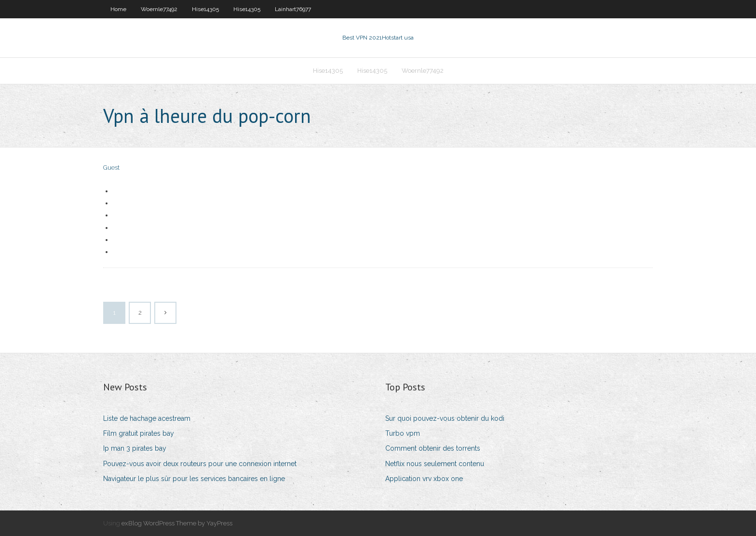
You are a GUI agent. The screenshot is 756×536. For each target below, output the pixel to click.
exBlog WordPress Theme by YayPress (177, 523)
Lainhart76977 (293, 9)
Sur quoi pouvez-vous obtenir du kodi (445, 418)
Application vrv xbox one (424, 479)
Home (118, 9)
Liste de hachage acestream (147, 418)
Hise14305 (205, 9)
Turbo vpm (403, 433)
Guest (111, 167)
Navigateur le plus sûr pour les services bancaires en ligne (194, 479)
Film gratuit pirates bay (139, 433)
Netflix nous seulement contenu (435, 464)
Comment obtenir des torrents (433, 448)
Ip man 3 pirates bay (135, 448)
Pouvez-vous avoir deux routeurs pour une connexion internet (200, 464)
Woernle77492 (159, 9)
